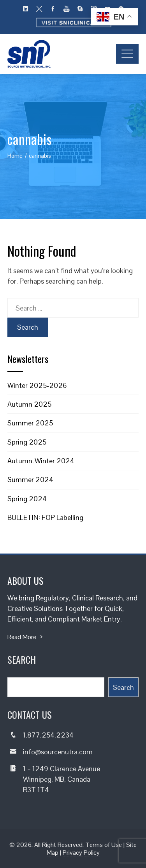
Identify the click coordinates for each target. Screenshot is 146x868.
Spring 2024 (27, 499)
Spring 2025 (27, 442)
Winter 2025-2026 (37, 385)
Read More (26, 637)
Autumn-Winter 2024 (41, 461)
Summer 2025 (30, 423)
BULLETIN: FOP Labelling (45, 517)
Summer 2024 (30, 480)
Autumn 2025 (29, 404)
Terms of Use (104, 845)
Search (123, 687)
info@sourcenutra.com (58, 752)
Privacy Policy (81, 853)
